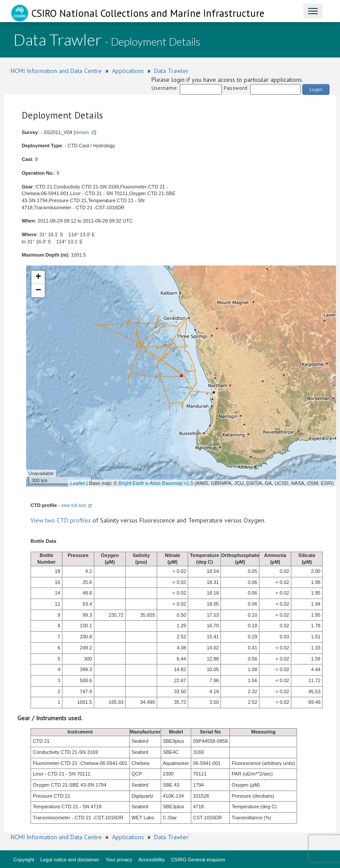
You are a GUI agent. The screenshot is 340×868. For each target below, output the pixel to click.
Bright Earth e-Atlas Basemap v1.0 (156, 483)
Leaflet (78, 483)
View (38, 520)
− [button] (38, 291)
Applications (128, 71)
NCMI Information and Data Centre (56, 71)
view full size (73, 505)
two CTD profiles (68, 520)
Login (316, 89)
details (82, 132)
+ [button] (38, 277)
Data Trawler (171, 71)
